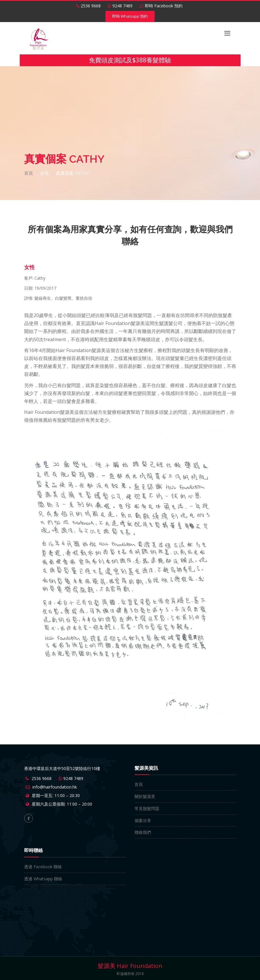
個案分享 (143, 820)
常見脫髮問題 (147, 808)
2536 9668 (88, 6)
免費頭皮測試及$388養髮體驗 (130, 60)
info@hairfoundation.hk (55, 787)
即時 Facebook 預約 (161, 6)
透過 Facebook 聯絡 (43, 867)
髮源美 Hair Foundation (130, 966)
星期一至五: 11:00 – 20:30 (56, 795)
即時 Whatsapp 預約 (130, 16)
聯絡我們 (143, 832)
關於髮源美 (145, 796)
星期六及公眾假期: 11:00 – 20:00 (62, 804)
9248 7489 (120, 6)
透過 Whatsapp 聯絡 (43, 879)
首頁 (29, 173)
